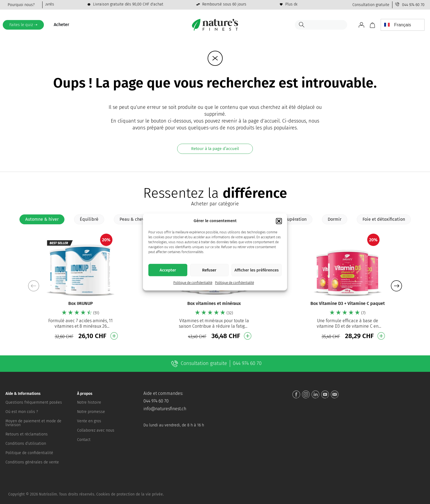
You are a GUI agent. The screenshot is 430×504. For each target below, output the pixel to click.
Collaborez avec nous (96, 430)
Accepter (168, 270)
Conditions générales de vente (32, 462)
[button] (279, 221)
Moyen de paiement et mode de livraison (33, 423)
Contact (84, 440)
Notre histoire (89, 402)
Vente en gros (89, 421)
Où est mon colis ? (22, 412)
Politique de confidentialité (193, 283)
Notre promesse (91, 412)
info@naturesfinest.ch (165, 409)
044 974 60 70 (413, 5)
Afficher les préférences (257, 270)
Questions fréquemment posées (34, 402)
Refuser (209, 270)
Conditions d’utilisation (26, 444)
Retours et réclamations (27, 434)
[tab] (42, 219)
